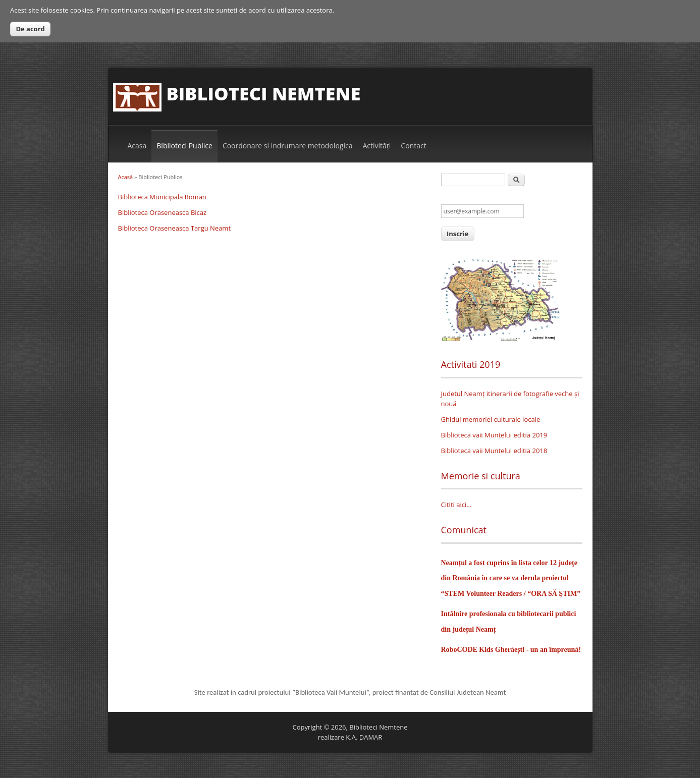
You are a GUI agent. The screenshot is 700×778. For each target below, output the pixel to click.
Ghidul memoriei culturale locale (491, 419)
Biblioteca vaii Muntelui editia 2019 (494, 435)
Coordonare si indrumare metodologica (288, 146)
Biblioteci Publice (184, 146)
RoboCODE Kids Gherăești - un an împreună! (511, 650)
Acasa (137, 146)
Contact (413, 146)
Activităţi (376, 146)
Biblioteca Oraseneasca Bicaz (163, 212)
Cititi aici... (456, 505)
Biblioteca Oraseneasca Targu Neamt (175, 228)
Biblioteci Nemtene (264, 94)
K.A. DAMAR (364, 737)
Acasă (126, 177)
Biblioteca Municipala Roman (162, 197)
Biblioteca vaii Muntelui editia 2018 (494, 451)
